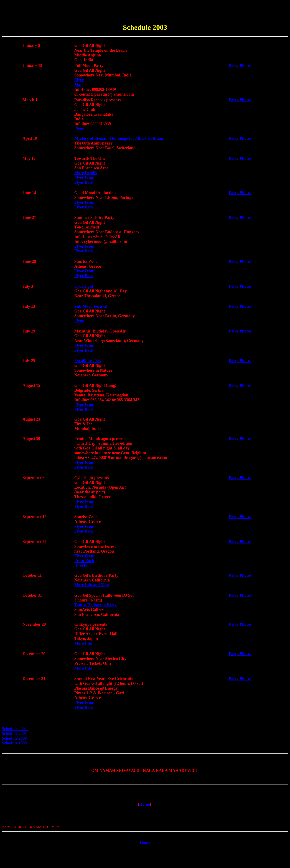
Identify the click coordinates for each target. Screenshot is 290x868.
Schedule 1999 (15, 743)
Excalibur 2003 (88, 362)
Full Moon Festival (91, 308)
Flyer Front (85, 179)
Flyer (79, 81)
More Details (86, 174)
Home (145, 808)
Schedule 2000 (15, 738)
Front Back (84, 562)
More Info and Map (92, 586)
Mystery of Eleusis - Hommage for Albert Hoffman (119, 140)
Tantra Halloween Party (95, 606)
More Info (83, 645)
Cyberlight (84, 288)
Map (79, 86)
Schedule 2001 (15, 733)
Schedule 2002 (14, 731)
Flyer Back (84, 184)
